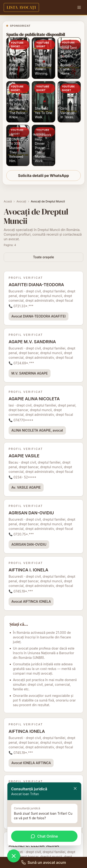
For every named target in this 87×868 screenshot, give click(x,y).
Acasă (8, 201)
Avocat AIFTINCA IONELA (31, 601)
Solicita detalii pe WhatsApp (43, 176)
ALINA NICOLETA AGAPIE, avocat (37, 430)
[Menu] (79, 7)
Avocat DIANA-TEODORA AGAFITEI (39, 316)
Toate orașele (43, 257)
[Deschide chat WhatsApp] (14, 856)
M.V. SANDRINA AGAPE (30, 373)
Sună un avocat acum (44, 862)
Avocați (21, 201)
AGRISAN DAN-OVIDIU (29, 544)
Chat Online (44, 836)
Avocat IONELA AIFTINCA (31, 763)
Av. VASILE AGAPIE (26, 487)
